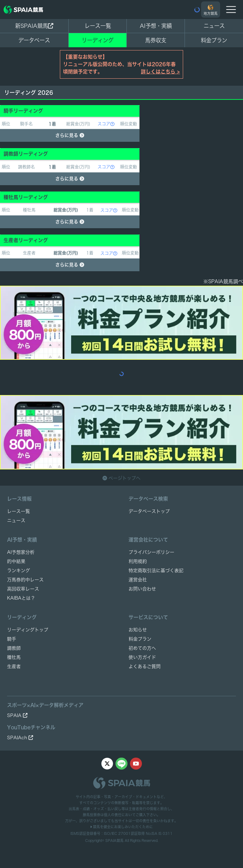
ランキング (18, 570)
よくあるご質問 (145, 666)
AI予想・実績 (156, 26)
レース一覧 (98, 26)
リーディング (98, 40)
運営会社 (138, 580)
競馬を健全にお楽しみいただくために (122, 827)
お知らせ (138, 630)
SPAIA (17, 715)
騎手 (12, 639)
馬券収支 (156, 40)
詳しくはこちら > (160, 72)
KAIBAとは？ (21, 598)
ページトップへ (122, 478)
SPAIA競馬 (114, 840)
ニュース (214, 26)
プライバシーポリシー (151, 552)
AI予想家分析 (21, 552)
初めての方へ (142, 648)
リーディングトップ (28, 630)
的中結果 (16, 561)
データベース (34, 40)
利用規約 (138, 561)
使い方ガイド (142, 657)
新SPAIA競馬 (34, 26)
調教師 (14, 648)
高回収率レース (23, 589)
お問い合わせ (142, 589)
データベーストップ (149, 511)
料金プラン (140, 639)
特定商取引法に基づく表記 (156, 570)
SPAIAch (20, 738)
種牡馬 (14, 657)
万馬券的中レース (25, 580)
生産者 (14, 666)
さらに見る (70, 135)
